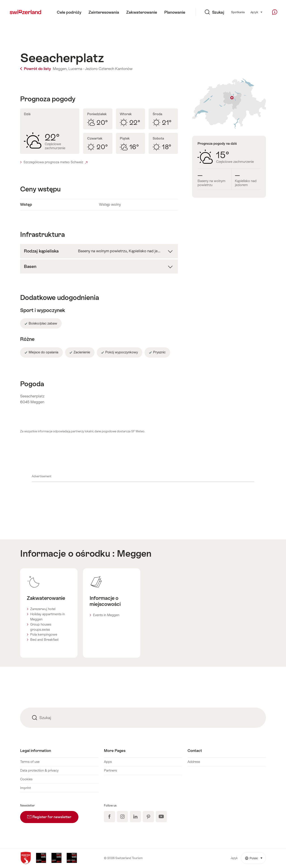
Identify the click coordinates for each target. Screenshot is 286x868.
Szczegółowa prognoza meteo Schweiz (55, 162)
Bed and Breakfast (44, 640)
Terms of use (30, 762)
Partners (110, 770)
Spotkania (238, 12)
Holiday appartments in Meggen (47, 617)
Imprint (25, 788)
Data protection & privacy (39, 770)
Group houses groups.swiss (41, 627)
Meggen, (60, 69)
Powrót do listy (36, 69)
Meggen (134, 553)
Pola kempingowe (44, 634)
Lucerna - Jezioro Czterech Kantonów (100, 69)
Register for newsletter (53, 815)
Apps (108, 762)
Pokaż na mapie (229, 104)
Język (257, 12)
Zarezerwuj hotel (43, 609)
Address (194, 762)
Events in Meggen (106, 615)
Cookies (26, 779)
